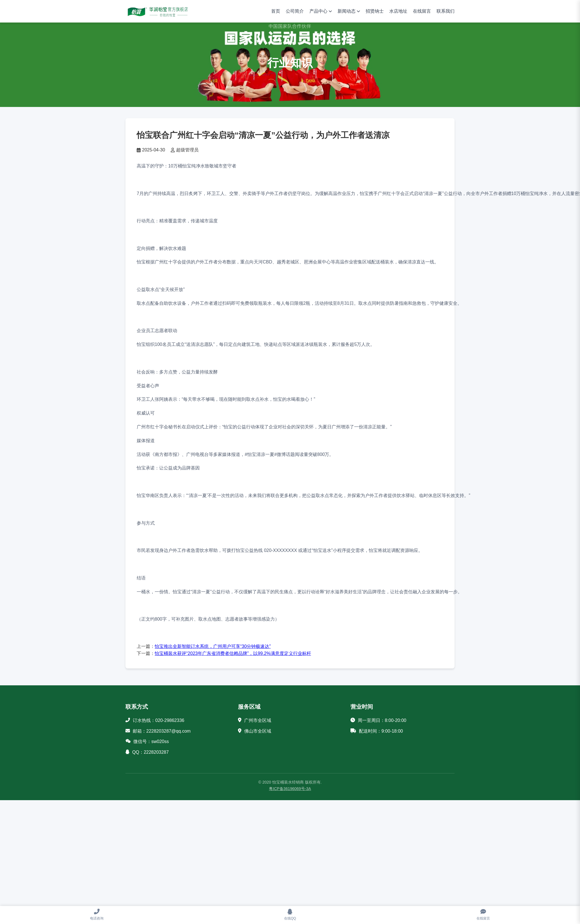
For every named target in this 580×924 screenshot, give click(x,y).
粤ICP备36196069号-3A (290, 789)
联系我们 (446, 11)
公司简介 (295, 11)
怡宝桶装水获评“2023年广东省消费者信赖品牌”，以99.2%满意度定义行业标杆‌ (233, 653)
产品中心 (318, 11)
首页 (276, 11)
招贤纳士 (375, 11)
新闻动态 (347, 11)
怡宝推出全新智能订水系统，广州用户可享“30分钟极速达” (213, 646)
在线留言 (422, 11)
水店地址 (398, 11)
